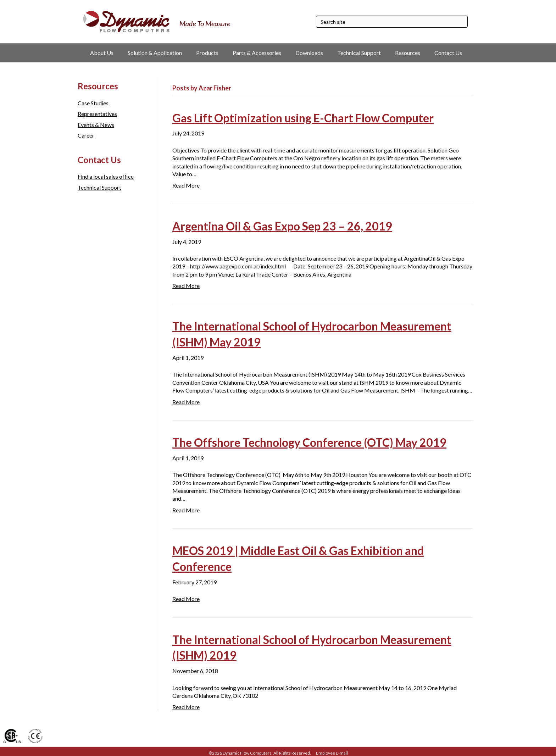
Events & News (96, 125)
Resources (408, 53)
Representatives (97, 114)
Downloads (309, 53)
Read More (186, 185)
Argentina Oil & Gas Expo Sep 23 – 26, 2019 (282, 226)
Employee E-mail (332, 753)
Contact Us (448, 53)
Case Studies (93, 103)
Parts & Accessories (257, 53)
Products (207, 53)
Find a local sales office (106, 176)
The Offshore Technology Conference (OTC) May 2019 (309, 442)
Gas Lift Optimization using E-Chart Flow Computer (303, 118)
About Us (102, 53)
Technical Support (359, 53)
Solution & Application (155, 53)
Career (86, 135)
